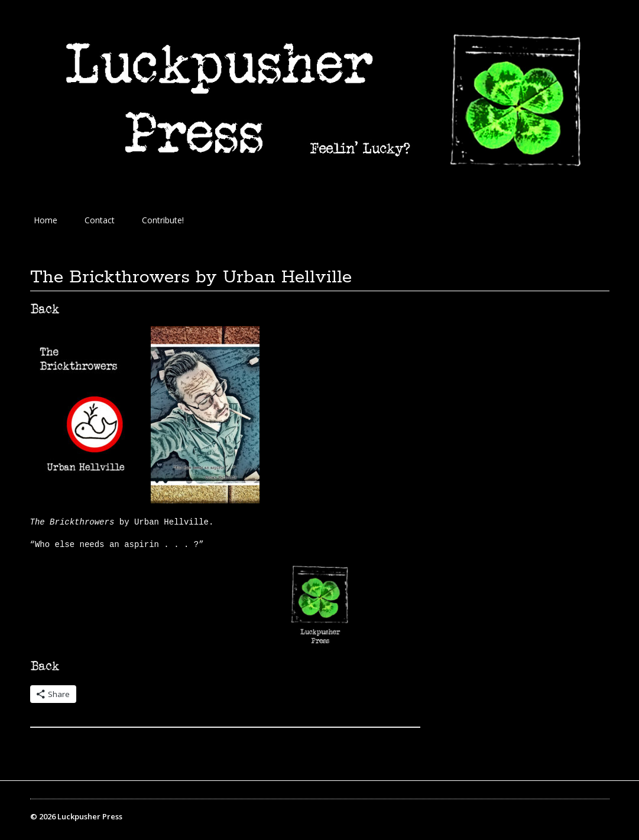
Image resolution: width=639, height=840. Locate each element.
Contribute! (163, 220)
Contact (100, 220)
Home (46, 220)
